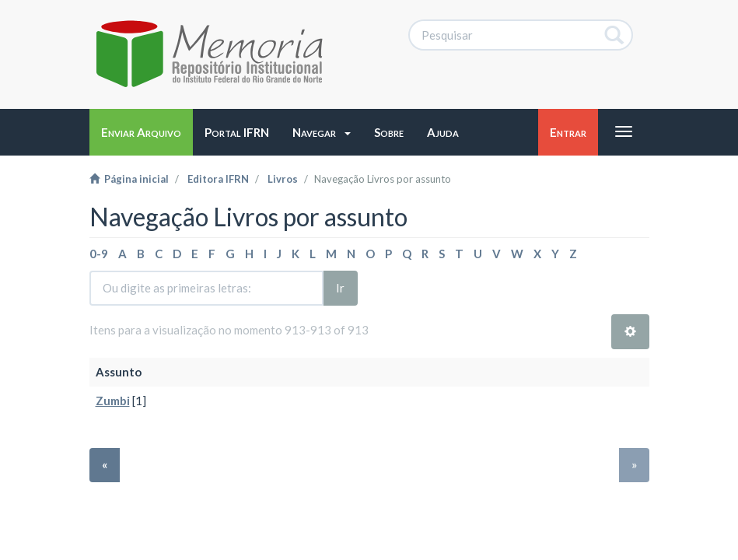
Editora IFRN (218, 179)
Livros (283, 179)
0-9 (99, 254)
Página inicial (129, 179)
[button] (322, 132)
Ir (340, 288)
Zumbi (113, 401)
